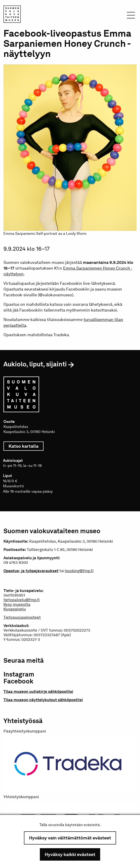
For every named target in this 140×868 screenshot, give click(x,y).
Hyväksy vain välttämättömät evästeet (70, 838)
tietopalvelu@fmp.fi (22, 600)
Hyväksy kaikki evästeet (70, 854)
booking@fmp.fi (79, 571)
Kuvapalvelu (15, 609)
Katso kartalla (26, 446)
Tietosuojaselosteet (22, 617)
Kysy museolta (17, 604)
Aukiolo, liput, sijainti (35, 364)
